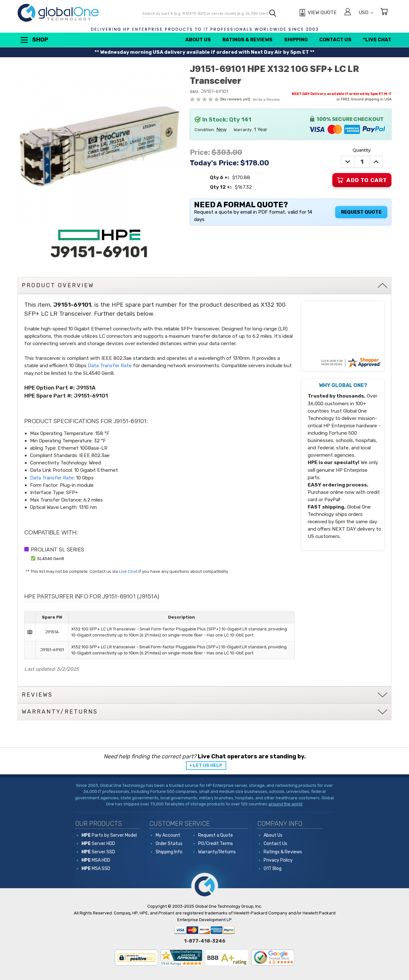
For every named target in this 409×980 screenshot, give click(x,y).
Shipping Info (169, 852)
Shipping (296, 40)
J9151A (86, 388)
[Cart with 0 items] (384, 13)
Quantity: (362, 150)
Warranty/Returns (217, 852)
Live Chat (128, 571)
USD (366, 12)
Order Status (169, 844)
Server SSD (98, 852)
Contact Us (335, 40)
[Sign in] (348, 13)
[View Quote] (317, 13)
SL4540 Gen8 (51, 558)
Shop (34, 40)
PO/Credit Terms (216, 844)
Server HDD (98, 844)
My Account (168, 835)
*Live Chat (377, 40)
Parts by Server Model (109, 835)
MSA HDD (96, 860)
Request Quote (361, 212)
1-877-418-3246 (205, 941)
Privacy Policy (278, 860)
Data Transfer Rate (110, 366)
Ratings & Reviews (247, 40)
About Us (198, 40)
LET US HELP (208, 766)
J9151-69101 (91, 396)
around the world (285, 804)
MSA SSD (96, 869)
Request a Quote (216, 835)
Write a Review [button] (266, 99)
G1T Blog (273, 869)
